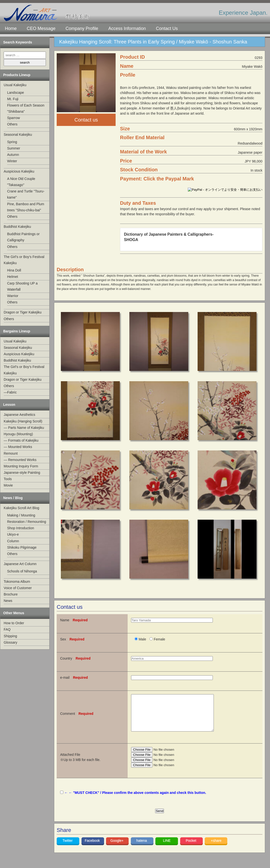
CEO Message (41, 28)
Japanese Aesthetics (19, 415)
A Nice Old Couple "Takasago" (21, 182)
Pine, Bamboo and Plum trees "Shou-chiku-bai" (26, 207)
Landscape (16, 93)
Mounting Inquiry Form (21, 466)
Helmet (13, 277)
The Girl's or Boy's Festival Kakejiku (24, 260)
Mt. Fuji (13, 99)
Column (13, 541)
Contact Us (167, 28)
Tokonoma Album (17, 582)
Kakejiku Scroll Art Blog (21, 508)
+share (216, 848)
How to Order (14, 623)
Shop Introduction (21, 528)
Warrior (13, 296)
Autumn (13, 155)
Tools (8, 479)
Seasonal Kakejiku (18, 135)
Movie (8, 485)
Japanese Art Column (20, 564)
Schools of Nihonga (22, 571)
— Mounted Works (18, 447)
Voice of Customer (18, 588)
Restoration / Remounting (27, 522)
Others (12, 124)
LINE (167, 848)
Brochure (11, 594)
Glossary (10, 642)
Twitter (68, 848)
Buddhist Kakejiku (17, 227)
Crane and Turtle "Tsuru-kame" (26, 194)
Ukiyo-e (13, 534)
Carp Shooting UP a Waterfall (22, 286)
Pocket (191, 848)
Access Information (127, 28)
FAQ (7, 629)
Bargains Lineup (17, 331)
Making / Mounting (21, 515)
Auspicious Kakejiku (19, 171)
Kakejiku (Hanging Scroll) (23, 421)
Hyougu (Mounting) (18, 434)
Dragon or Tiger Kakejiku (23, 312)
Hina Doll (14, 270)
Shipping (10, 636)
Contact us (86, 120)
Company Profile (82, 28)
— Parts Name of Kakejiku (24, 428)
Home (11, 28)
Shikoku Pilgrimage (22, 547)
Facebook (93, 848)
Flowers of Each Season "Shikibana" (26, 108)
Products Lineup (17, 75)
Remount (11, 453)
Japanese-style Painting (22, 473)
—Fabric (10, 392)
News (8, 601)
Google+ (117, 848)
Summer (14, 148)
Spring (12, 142)
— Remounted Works (20, 460)
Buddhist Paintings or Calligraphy (23, 237)
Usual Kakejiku (15, 85)
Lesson (9, 405)
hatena (142, 848)
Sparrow (13, 118)
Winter (12, 161)
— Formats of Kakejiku (21, 440)
